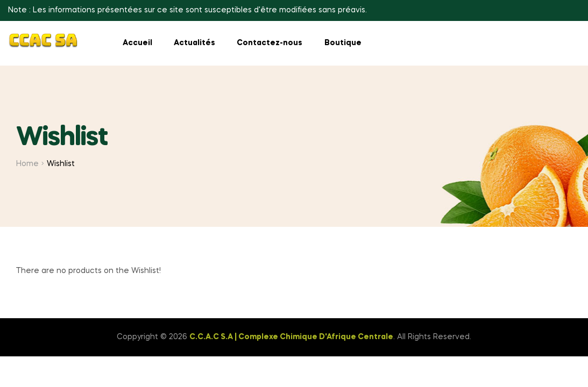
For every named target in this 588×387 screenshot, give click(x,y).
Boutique (343, 43)
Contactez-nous (270, 43)
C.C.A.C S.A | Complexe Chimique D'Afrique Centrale (291, 337)
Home (27, 164)
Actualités (194, 43)
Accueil (137, 43)
